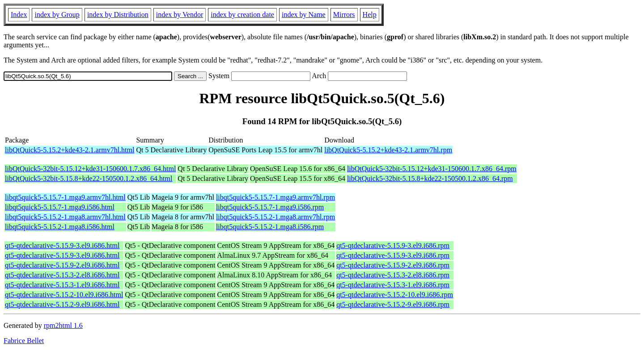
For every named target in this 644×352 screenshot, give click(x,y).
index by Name (304, 15)
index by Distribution (118, 15)
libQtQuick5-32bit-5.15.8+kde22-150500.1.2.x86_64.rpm (430, 178)
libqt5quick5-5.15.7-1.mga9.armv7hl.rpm (275, 197)
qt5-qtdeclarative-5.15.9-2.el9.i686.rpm (393, 265)
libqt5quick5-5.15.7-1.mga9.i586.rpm (270, 207)
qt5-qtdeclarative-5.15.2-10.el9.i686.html (64, 295)
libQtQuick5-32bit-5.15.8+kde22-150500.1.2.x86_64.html (89, 178)
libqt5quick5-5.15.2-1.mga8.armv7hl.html (65, 217)
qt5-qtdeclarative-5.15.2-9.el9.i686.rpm (393, 304)
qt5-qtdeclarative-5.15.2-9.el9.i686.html (62, 304)
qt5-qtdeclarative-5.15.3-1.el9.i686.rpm (393, 285)
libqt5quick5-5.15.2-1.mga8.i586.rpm (270, 227)
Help (370, 15)
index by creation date (242, 15)
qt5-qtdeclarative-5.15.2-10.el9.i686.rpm (395, 295)
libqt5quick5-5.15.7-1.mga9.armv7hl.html (65, 197)
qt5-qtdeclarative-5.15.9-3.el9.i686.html (62, 245)
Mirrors (344, 15)
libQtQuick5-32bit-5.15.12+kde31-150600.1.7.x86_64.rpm (432, 169)
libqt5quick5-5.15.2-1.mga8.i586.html (60, 227)
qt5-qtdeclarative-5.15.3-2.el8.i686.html (62, 275)
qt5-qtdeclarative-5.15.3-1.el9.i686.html (62, 285)
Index (19, 15)
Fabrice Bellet (24, 341)
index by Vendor (180, 15)
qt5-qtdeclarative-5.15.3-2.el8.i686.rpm (393, 275)
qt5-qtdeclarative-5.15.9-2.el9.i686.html (62, 265)
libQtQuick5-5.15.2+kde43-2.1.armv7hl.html (70, 150)
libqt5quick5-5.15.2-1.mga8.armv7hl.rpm (275, 217)
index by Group (57, 15)
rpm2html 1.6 (63, 325)
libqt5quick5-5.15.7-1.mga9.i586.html (60, 207)
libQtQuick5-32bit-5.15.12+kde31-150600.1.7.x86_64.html (90, 169)
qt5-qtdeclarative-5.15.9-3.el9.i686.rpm (393, 245)
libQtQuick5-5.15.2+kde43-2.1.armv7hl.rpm (388, 150)
